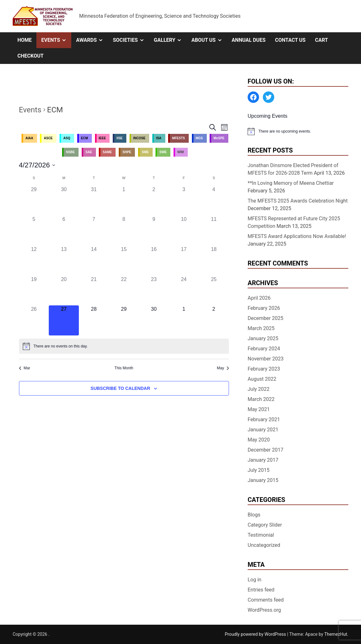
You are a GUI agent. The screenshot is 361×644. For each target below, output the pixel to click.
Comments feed (266, 600)
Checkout (31, 56)
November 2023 (266, 359)
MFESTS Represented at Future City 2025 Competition (294, 222)
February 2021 (264, 419)
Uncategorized (264, 545)
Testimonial (261, 535)
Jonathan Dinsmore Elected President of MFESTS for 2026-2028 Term (293, 169)
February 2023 (264, 369)
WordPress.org (264, 610)
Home (25, 40)
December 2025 (266, 318)
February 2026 (264, 308)
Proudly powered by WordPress (256, 634)
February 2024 (264, 349)
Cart (322, 40)
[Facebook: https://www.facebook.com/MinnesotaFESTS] (253, 97)
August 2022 (262, 379)
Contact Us (290, 40)
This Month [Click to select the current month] (124, 368)
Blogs (254, 515)
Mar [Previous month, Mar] (25, 368)
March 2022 (261, 399)
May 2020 (259, 440)
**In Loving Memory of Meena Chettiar (291, 183)
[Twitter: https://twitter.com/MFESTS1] (269, 97)
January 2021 (263, 430)
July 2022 (259, 389)
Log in (254, 580)
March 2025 (261, 328)
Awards (92, 40)
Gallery (170, 40)
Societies (131, 40)
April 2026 (259, 298)
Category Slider (265, 525)
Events (56, 40)
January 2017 (263, 460)
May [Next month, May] (223, 368)
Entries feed (261, 590)
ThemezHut (336, 634)
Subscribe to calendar (120, 388)
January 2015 (263, 480)
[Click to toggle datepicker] (37, 165)
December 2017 (266, 450)
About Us (209, 40)
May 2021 (259, 409)
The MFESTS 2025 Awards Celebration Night (298, 201)
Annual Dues (249, 40)
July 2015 (259, 470)
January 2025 (263, 338)
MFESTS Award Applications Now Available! (297, 236)
